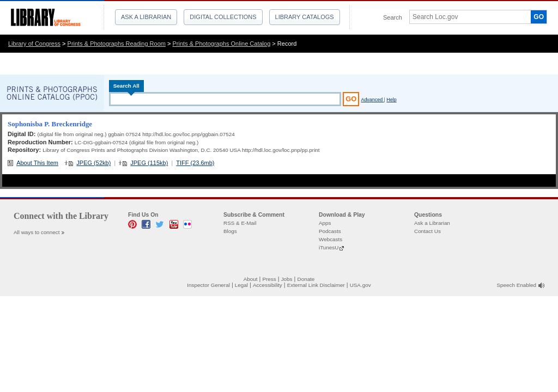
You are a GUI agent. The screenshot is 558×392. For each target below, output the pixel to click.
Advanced (372, 100)
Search (393, 17)
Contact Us (427, 231)
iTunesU (329, 247)
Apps (325, 223)
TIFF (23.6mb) (195, 163)
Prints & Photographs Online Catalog (222, 44)
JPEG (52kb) (93, 163)
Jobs (287, 279)
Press (269, 279)
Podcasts (330, 231)
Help (391, 100)
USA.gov (360, 285)
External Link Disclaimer (316, 285)
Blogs (230, 231)
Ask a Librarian (146, 17)
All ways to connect (37, 232)
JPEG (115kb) (149, 163)
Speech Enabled (517, 285)
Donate (306, 279)
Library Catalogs (305, 17)
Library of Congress (34, 44)
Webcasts (330, 239)
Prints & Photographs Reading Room (117, 44)
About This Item (37, 163)
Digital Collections (223, 17)
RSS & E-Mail (240, 223)
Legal (241, 285)
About (251, 279)
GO (539, 17)
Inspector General (208, 285)
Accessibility (268, 285)
